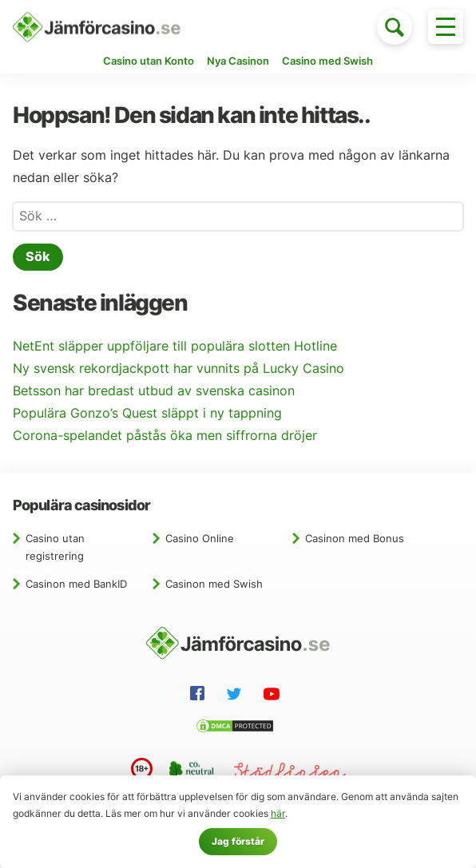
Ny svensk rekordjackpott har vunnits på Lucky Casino (178, 369)
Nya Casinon (238, 61)
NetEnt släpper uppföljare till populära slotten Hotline (175, 346)
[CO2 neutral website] (193, 772)
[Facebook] (200, 696)
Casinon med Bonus (355, 538)
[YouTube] (275, 696)
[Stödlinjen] (290, 774)
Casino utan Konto (149, 61)
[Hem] (97, 27)
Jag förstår (238, 841)
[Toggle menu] (446, 27)
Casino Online (200, 538)
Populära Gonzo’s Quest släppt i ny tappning (147, 413)
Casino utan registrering (55, 547)
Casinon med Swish (214, 584)
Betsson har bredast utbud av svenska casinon (154, 391)
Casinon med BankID (76, 584)
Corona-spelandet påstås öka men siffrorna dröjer (165, 436)
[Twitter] (237, 696)
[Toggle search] (395, 27)
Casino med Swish (327, 61)
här (278, 813)
